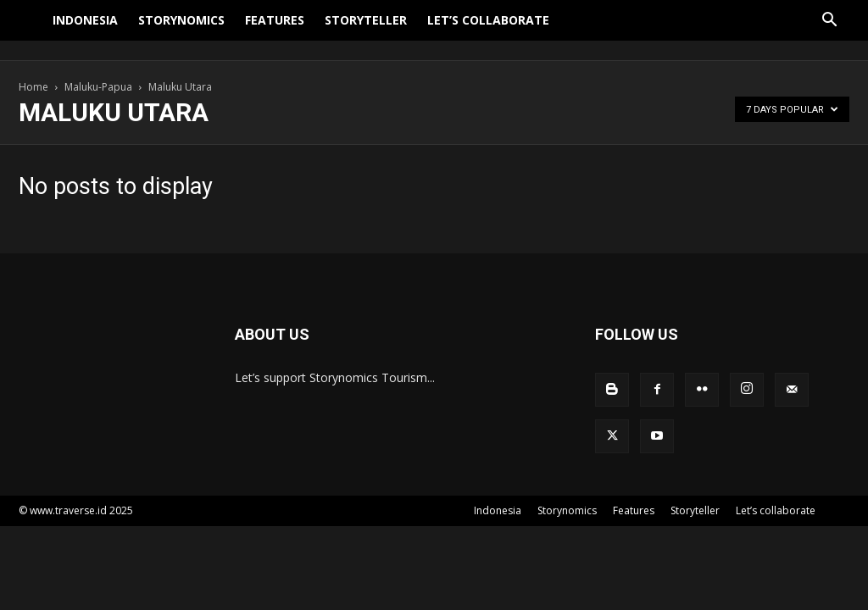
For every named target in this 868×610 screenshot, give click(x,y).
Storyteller (366, 30)
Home (33, 87)
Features (275, 30)
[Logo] (31, 30)
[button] (829, 32)
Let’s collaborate (488, 30)
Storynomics (181, 30)
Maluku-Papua (98, 87)
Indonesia (85, 30)
